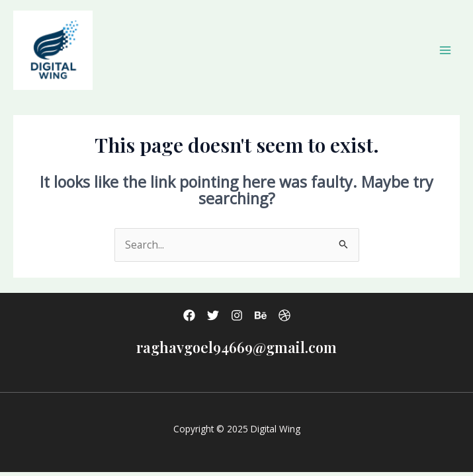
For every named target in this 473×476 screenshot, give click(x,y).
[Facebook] (189, 315)
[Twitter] (213, 315)
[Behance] (261, 315)
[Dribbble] (284, 315)
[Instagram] (237, 315)
